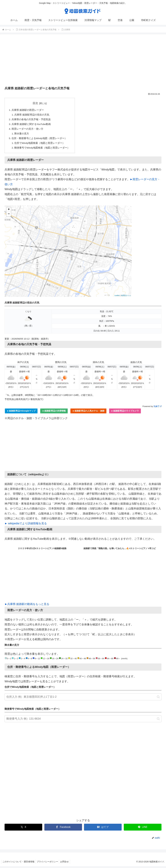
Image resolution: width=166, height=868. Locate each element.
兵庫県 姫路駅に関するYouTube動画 (31, 125)
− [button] (9, 216)
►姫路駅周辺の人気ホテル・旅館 (88, 413)
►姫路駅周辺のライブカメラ (125, 413)
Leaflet (117, 297)
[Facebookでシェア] (63, 829)
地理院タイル (126, 297)
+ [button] (9, 211)
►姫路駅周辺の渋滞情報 (54, 413)
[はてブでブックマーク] (103, 829)
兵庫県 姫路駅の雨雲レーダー (28, 110)
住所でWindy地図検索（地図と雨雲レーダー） (40, 145)
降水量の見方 (22, 135)
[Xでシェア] (23, 829)
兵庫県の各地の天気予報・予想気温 (31, 120)
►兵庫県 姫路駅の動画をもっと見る (27, 606)
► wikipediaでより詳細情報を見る (26, 525)
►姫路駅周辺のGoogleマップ (21, 413)
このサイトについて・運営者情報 (19, 863)
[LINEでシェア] (143, 829)
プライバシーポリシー (49, 863)
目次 (36, 103)
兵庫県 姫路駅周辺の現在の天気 (32, 115)
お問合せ (67, 863)
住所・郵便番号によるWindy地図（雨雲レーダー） (39, 140)
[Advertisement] (83, 61)
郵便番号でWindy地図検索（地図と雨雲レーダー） (42, 149)
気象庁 (157, 408)
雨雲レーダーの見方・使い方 (27, 130)
